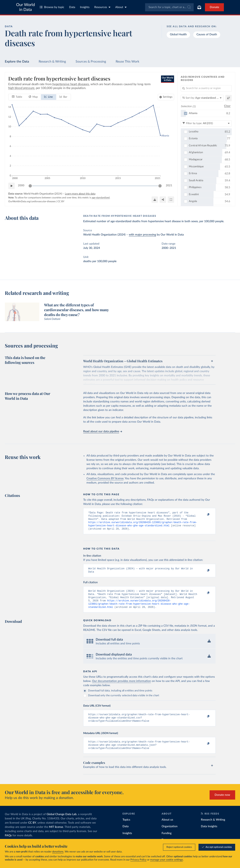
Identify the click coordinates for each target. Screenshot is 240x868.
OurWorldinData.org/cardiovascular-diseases (32, 201)
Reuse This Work (127, 62)
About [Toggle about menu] (121, 7)
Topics (126, 828)
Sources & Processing (91, 62)
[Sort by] (202, 98)
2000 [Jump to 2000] (21, 186)
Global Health (178, 35)
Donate (214, 7)
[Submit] (189, 7)
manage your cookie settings (167, 860)
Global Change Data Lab (62, 822)
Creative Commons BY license (105, 478)
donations (58, 852)
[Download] (155, 200)
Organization (170, 834)
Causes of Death (207, 35)
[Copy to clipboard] (204, 515)
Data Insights (209, 834)
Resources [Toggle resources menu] (102, 7)
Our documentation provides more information (122, 687)
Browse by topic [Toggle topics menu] (52, 7)
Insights (85, 7)
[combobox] (169, 7)
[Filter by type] (206, 124)
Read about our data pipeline (103, 431)
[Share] (163, 200)
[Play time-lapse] (11, 186)
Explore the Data (17, 62)
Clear (227, 106)
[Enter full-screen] (171, 200)
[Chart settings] (166, 97)
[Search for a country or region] (206, 88)
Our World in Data (25, 7)
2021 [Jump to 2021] (169, 186)
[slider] (30, 186)
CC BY (61, 201)
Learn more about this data (80, 194)
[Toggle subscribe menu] (199, 7)
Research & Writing (52, 62)
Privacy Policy (138, 860)
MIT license (56, 835)
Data (72, 7)
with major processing (142, 235)
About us (167, 828)
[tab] (17, 97)
